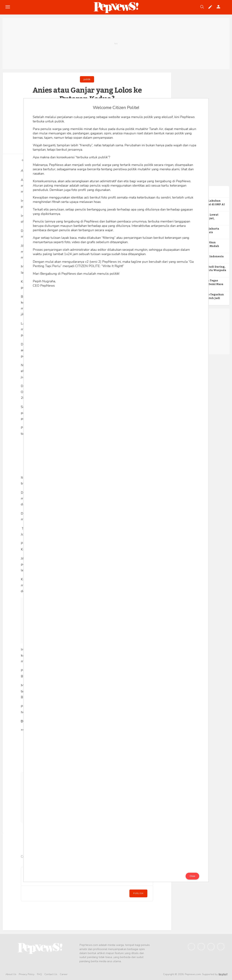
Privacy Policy (27, 974)
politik (87, 79)
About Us (11, 974)
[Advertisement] (116, 44)
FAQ (39, 974)
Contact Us (51, 974)
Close (192, 876)
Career (64, 974)
